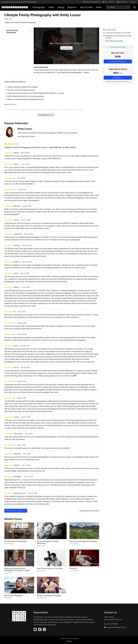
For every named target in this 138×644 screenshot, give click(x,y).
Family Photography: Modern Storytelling (48, 542)
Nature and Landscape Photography (83, 541)
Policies (69, 641)
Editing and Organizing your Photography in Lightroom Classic (17, 569)
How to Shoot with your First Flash (50, 568)
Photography (39, 7)
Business (72, 7)
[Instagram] (44, 629)
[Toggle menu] (135, 7)
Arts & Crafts (86, 7)
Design (61, 7)
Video (51, 7)
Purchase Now (66, 48)
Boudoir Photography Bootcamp (49, 595)
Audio (99, 7)
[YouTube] (35, 629)
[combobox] (118, 7)
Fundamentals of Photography (16, 541)
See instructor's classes (26, 136)
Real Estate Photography (14, 595)
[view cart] (112, 2)
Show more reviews (16, 511)
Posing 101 (73, 568)
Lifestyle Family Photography (12, 31)
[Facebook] (40, 629)
